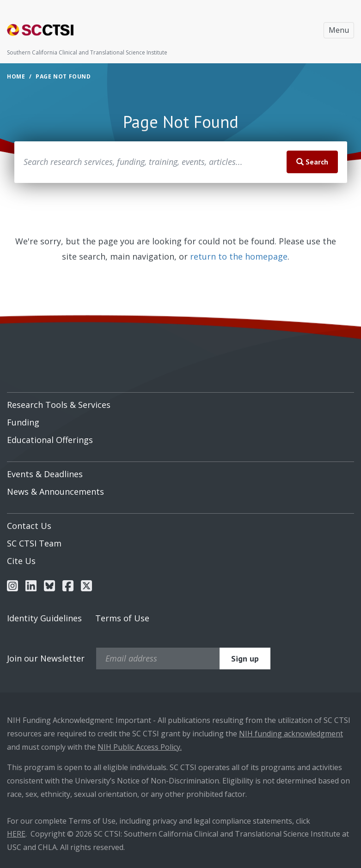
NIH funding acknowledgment (291, 734)
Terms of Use (122, 618)
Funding (23, 422)
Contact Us (29, 526)
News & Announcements (55, 492)
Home (16, 76)
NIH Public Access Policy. (140, 747)
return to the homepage (239, 256)
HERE (16, 834)
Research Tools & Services (59, 405)
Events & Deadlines (45, 474)
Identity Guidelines (44, 618)
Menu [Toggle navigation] (339, 30)
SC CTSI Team (34, 543)
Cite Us (21, 561)
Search (312, 162)
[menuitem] (180, 401)
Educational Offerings (50, 440)
